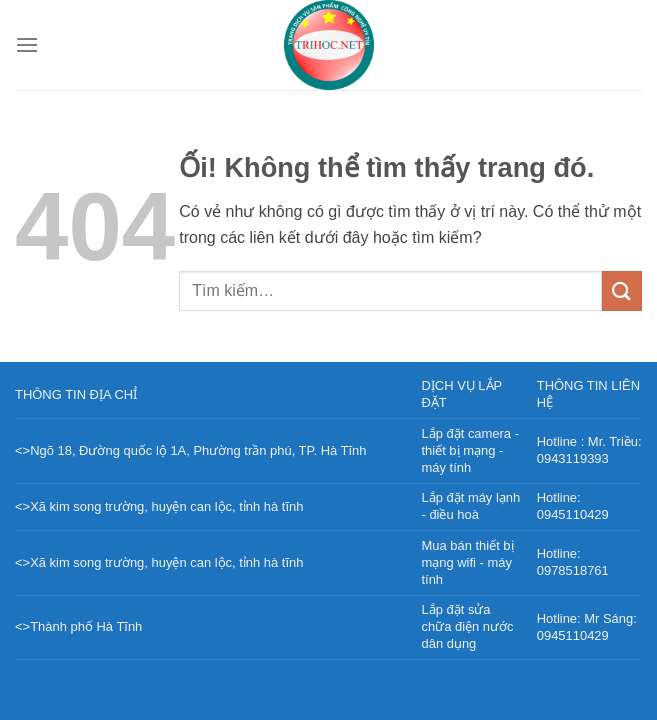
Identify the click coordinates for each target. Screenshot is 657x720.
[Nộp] (622, 290)
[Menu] (27, 44)
